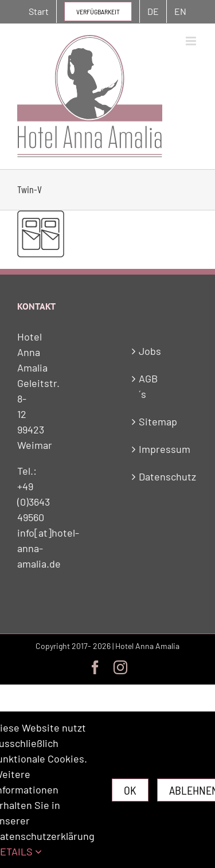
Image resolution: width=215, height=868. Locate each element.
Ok (130, 790)
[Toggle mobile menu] (192, 41)
